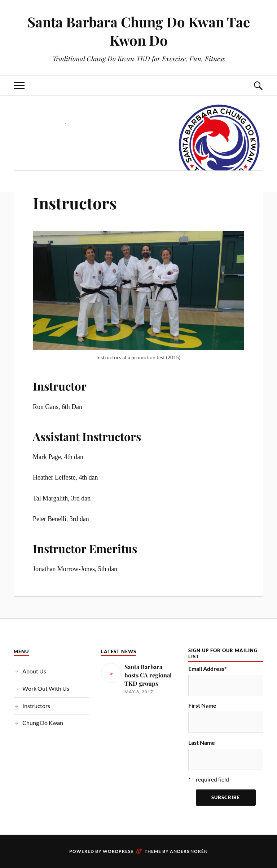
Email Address (207, 669)
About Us (34, 671)
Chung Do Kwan (43, 723)
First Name (202, 705)
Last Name (202, 742)
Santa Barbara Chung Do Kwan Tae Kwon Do (139, 31)
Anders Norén (189, 851)
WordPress (118, 851)
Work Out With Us (46, 688)
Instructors (75, 203)
